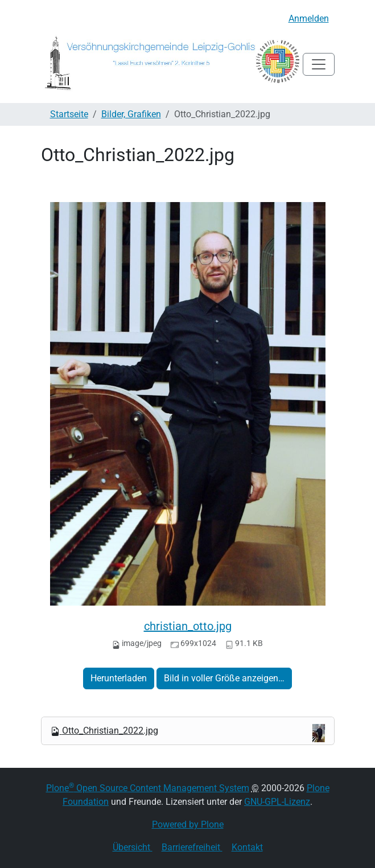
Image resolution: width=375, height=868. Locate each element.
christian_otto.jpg (188, 626)
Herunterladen (119, 678)
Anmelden (309, 18)
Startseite (69, 114)
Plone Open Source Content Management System (148, 788)
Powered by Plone (188, 824)
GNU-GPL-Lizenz (277, 802)
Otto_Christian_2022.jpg (188, 733)
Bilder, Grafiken (131, 114)
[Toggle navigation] (319, 64)
